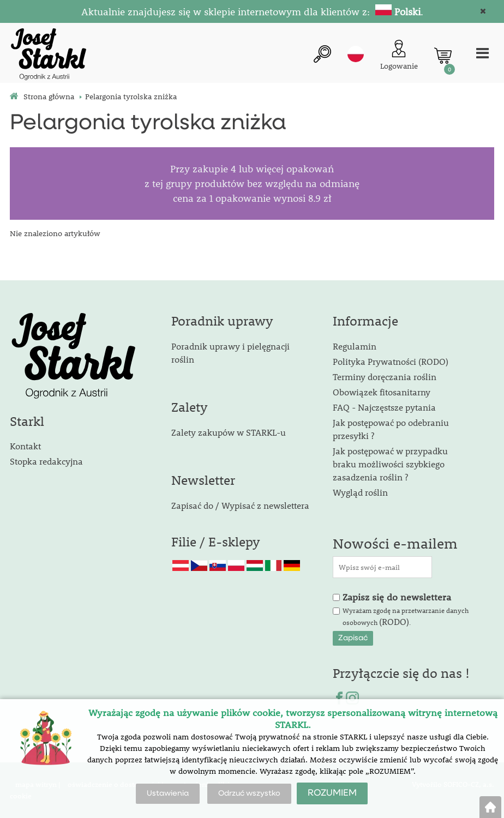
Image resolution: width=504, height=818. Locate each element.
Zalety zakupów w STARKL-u (229, 432)
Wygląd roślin (360, 492)
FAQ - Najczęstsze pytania (384, 407)
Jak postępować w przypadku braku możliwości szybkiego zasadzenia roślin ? (390, 464)
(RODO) (394, 621)
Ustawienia (168, 793)
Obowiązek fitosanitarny (382, 392)
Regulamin (355, 346)
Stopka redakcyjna (46, 461)
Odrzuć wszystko (249, 793)
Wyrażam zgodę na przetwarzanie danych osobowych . (406, 617)
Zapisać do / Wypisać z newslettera (240, 505)
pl (356, 54)
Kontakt (25, 446)
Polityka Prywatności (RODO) (391, 361)
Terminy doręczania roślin (385, 377)
